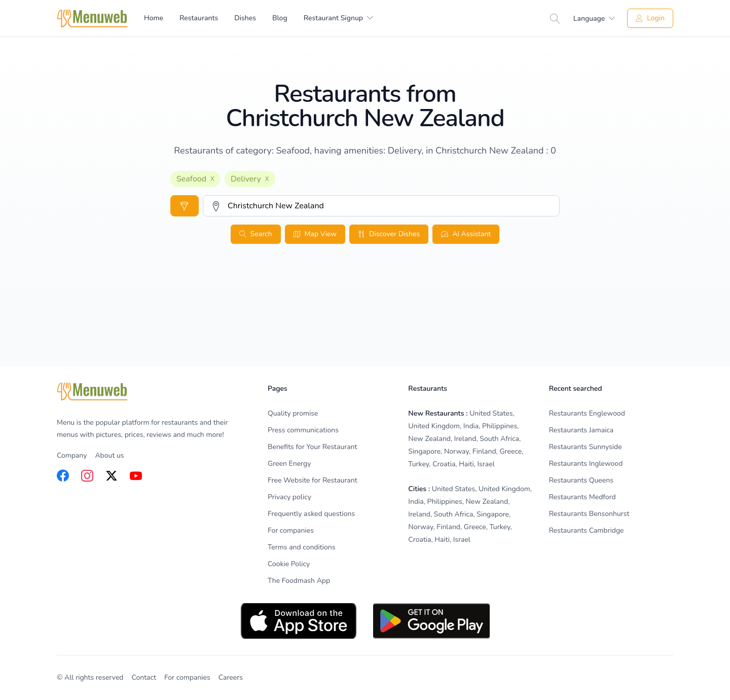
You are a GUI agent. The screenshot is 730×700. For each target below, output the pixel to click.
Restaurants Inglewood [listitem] (586, 464)
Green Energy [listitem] (289, 464)
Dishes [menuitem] (245, 18)
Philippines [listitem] (500, 426)
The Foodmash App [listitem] (299, 581)
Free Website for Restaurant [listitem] (313, 480)
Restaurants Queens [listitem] (581, 480)
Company (72, 455)
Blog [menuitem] (280, 18)
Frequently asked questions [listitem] (311, 514)
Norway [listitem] (457, 451)
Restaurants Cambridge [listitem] (587, 530)
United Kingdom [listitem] (434, 426)
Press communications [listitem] (303, 430)
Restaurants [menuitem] (199, 18)
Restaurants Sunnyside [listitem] (586, 447)
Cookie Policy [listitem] (289, 564)
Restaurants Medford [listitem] (582, 497)
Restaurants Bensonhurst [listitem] (589, 514)
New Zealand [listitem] (429, 439)
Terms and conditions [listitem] (302, 547)
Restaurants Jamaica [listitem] (581, 430)
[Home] (92, 19)
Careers (231, 677)
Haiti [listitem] (466, 464)
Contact (144, 677)
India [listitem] (471, 426)
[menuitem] (338, 18)
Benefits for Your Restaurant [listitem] (312, 447)
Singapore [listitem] (424, 451)
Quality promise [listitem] (293, 413)
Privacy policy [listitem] (289, 497)
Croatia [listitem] (444, 464)
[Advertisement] (365, 327)
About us (109, 455)
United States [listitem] (491, 413)
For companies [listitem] (291, 530)
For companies (187, 677)
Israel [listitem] (486, 464)
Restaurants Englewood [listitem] (587, 413)
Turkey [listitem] (418, 464)
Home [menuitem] (154, 18)
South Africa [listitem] (499, 439)
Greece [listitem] (510, 451)
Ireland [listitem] (465, 439)
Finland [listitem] (484, 451)
